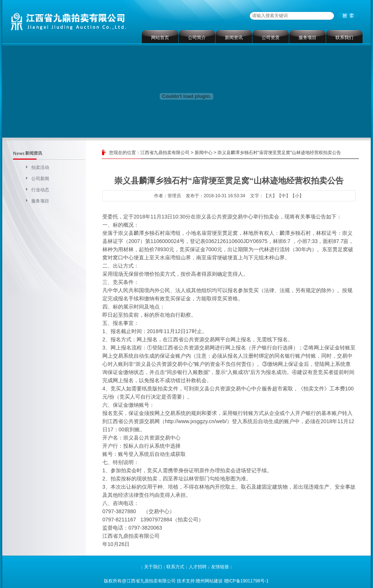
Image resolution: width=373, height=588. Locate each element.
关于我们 (153, 567)
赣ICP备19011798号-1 (246, 581)
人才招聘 (198, 567)
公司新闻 (40, 179)
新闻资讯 (234, 38)
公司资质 (271, 38)
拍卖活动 (40, 167)
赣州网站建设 (209, 581)
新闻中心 (204, 153)
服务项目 (307, 38)
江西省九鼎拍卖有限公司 (165, 153)
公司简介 (197, 38)
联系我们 (344, 38)
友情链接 (220, 567)
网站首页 (160, 38)
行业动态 (40, 190)
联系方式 (175, 567)
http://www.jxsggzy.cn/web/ (196, 421)
